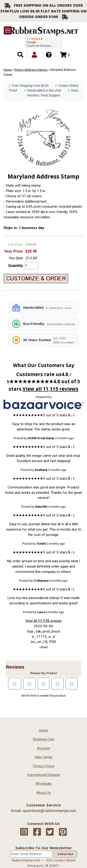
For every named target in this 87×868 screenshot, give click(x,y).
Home (8, 70)
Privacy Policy (44, 766)
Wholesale (43, 784)
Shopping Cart (43, 739)
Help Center (44, 757)
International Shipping (43, 775)
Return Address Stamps (31, 70)
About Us (44, 793)
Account (44, 748)
